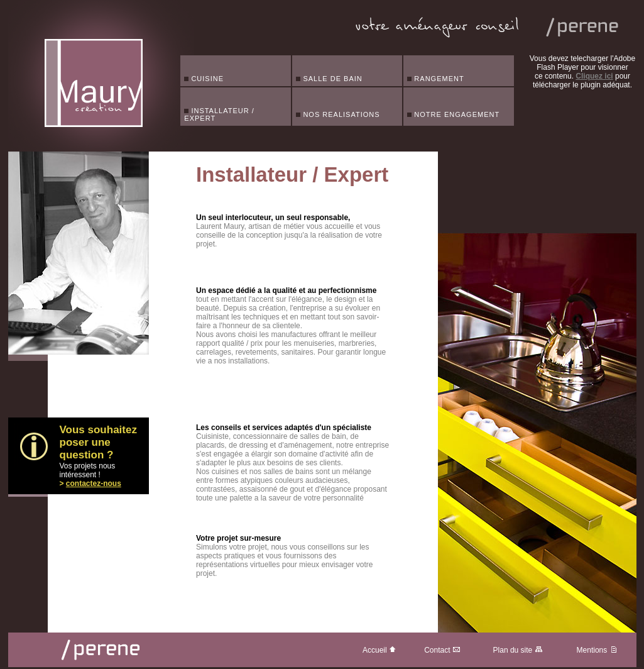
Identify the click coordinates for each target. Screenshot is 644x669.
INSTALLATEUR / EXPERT (219, 114)
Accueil (379, 650)
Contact (442, 650)
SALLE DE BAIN (329, 79)
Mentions (597, 650)
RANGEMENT (435, 79)
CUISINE (204, 79)
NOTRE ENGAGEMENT (453, 114)
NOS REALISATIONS (338, 114)
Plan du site (518, 650)
